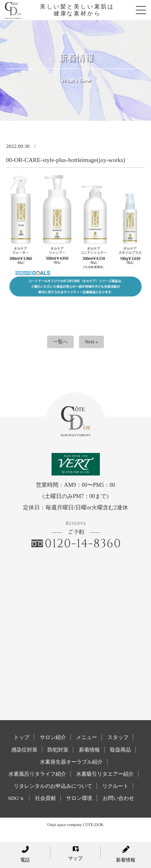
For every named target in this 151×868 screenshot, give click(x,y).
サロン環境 (79, 798)
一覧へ (60, 342)
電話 (25, 854)
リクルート (115, 786)
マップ (75, 853)
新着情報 (89, 750)
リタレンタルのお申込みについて (53, 786)
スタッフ (118, 737)
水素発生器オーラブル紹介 (71, 762)
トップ (22, 737)
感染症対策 (24, 750)
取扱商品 (120, 750)
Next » (91, 342)
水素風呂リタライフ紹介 (37, 774)
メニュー (87, 737)
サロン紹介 (53, 737)
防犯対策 (58, 750)
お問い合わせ (118, 798)
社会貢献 (46, 798)
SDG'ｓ (16, 798)
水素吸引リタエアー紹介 (105, 774)
